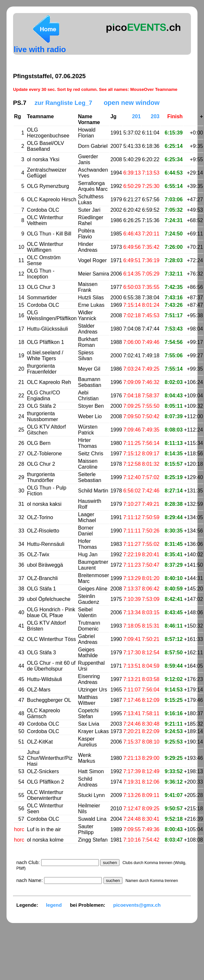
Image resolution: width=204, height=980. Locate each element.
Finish (175, 116)
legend (54, 905)
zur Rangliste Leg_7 (63, 103)
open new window (132, 103)
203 (155, 116)
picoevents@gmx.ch (137, 905)
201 (136, 116)
